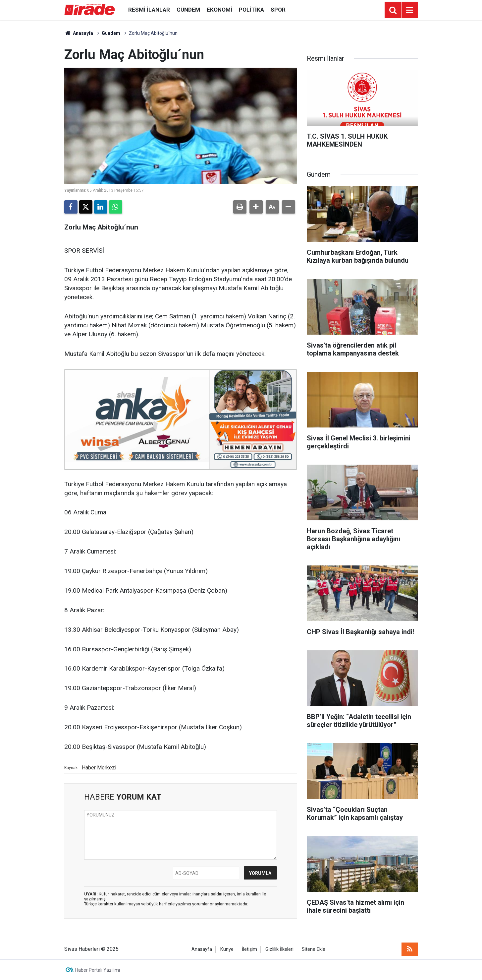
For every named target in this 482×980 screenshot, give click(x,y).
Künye (227, 949)
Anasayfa (79, 33)
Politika (251, 10)
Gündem (188, 10)
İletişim (249, 949)
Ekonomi (219, 10)
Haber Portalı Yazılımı (98, 970)
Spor (278, 10)
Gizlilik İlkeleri (279, 949)
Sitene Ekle (314, 949)
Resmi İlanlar (149, 10)
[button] (256, 207)
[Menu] (410, 10)
